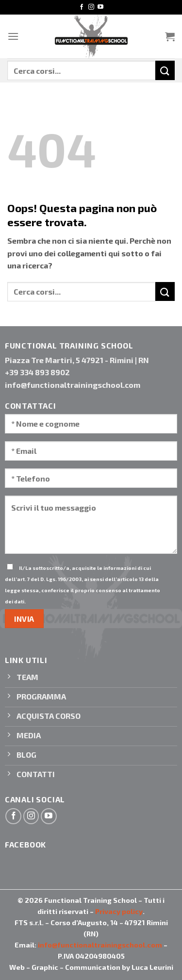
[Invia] (165, 70)
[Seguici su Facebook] (82, 7)
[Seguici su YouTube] (100, 7)
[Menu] (13, 36)
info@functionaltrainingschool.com (100, 945)
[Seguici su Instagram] (91, 7)
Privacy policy (119, 911)
